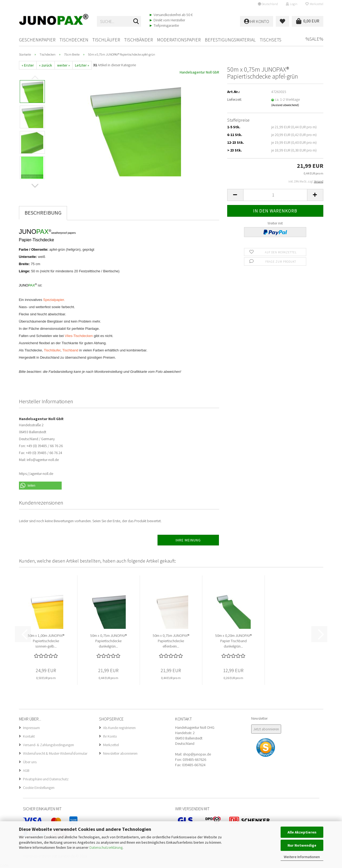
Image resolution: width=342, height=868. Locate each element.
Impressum (31, 728)
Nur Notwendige (302, 845)
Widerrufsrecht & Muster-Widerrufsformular (55, 753)
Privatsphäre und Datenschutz (46, 779)
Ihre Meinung (188, 540)
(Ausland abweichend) (285, 105)
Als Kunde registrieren (119, 728)
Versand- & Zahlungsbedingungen (48, 745)
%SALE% (314, 39)
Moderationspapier (179, 40)
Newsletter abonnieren (120, 753)
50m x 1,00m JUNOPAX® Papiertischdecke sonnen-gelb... (46, 641)
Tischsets (271, 40)
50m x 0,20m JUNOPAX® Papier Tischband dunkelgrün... (233, 641)
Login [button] (292, 4)
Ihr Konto (110, 736)
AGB (26, 770)
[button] (268, 4)
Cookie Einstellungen (39, 788)
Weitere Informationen (302, 857)
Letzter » (82, 65)
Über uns (30, 762)
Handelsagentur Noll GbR (199, 72)
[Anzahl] (275, 195)
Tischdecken (74, 40)
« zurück (46, 65)
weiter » (64, 65)
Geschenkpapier (37, 40)
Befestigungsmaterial (230, 40)
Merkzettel (314, 4)
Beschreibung (43, 213)
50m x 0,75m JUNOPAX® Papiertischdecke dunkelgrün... (109, 641)
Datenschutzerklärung (106, 847)
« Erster (28, 65)
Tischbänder (139, 40)
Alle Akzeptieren (302, 832)
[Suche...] (136, 22)
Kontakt (29, 736)
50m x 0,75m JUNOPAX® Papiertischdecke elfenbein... (171, 641)
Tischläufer (106, 40)
